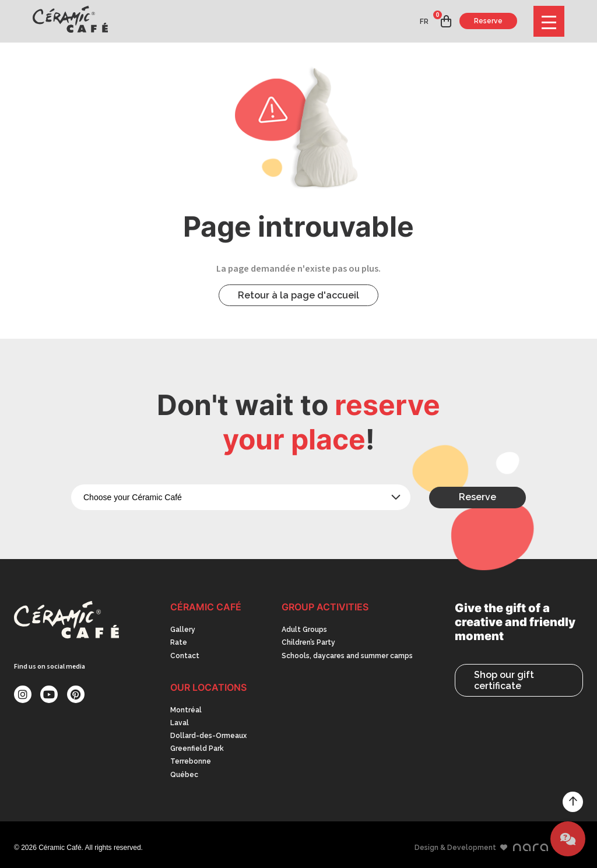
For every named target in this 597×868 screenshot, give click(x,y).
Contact (185, 656)
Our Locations (208, 687)
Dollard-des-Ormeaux (208, 736)
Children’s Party (308, 642)
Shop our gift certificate (504, 680)
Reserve (488, 21)
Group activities (325, 607)
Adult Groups (304, 630)
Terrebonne (191, 761)
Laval (180, 723)
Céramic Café (206, 607)
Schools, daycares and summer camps (347, 656)
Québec (184, 775)
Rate (179, 642)
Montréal (186, 710)
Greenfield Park (197, 748)
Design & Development (481, 848)
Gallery (183, 630)
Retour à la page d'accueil (298, 295)
